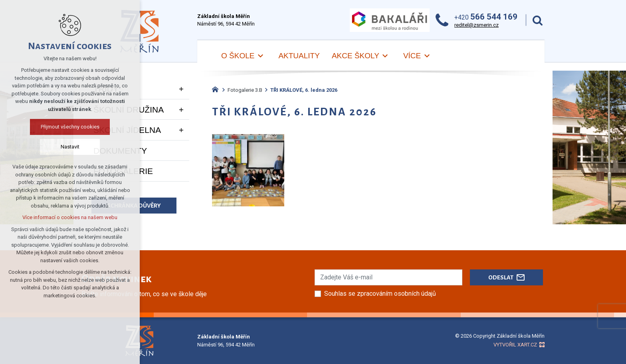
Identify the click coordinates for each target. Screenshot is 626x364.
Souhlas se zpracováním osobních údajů (380, 294)
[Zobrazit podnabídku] (260, 56)
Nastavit (70, 147)
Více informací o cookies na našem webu (70, 217)
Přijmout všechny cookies (70, 127)
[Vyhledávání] (538, 20)
